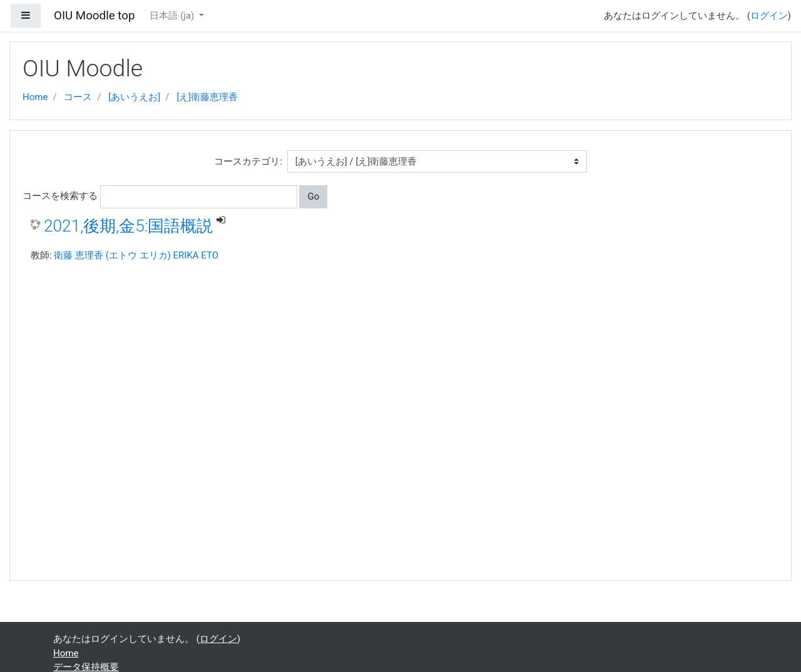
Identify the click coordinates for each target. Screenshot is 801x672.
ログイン (769, 16)
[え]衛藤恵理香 (207, 97)
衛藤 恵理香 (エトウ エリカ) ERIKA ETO (136, 255)
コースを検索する (60, 196)
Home (35, 97)
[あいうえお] (134, 97)
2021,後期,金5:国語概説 (128, 226)
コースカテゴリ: (248, 161)
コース (78, 97)
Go (313, 196)
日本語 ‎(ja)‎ (173, 16)
